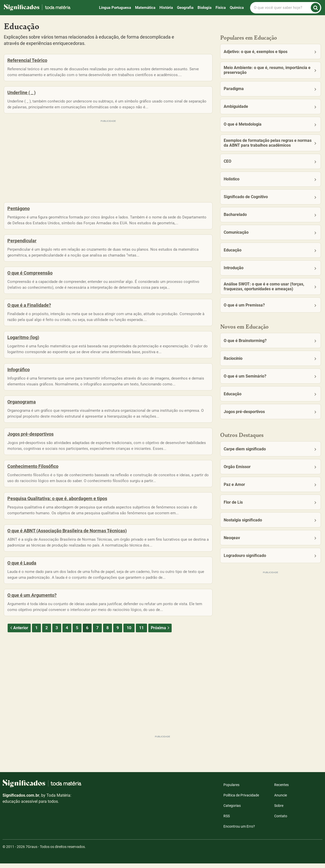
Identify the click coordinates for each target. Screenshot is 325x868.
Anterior (19, 668)
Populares (231, 789)
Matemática (145, 8)
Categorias (232, 810)
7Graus (31, 851)
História (166, 8)
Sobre (279, 810)
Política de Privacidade (241, 800)
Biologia (205, 8)
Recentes (281, 789)
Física (221, 8)
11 (141, 668)
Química (237, 8)
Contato (281, 821)
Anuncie (281, 800)
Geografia (185, 8)
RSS (227, 821)
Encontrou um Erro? (239, 831)
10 (129, 668)
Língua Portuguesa (115, 8)
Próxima (161, 668)
